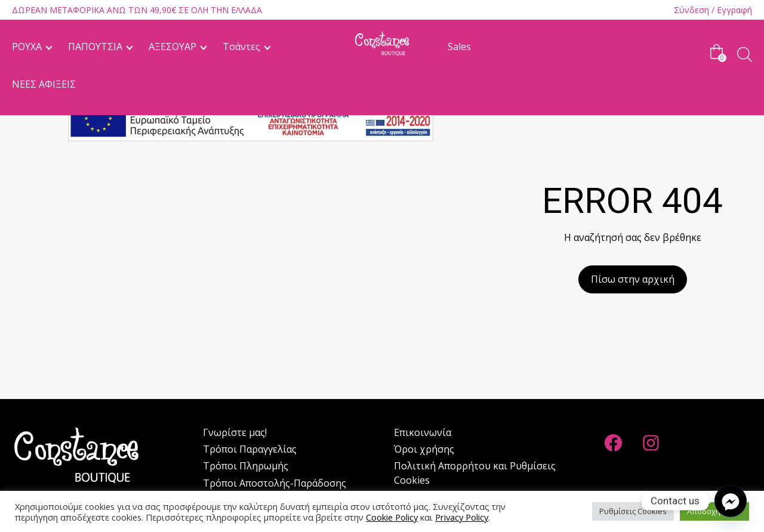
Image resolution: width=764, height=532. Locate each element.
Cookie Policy (392, 517)
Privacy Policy (462, 517)
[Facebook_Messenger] (731, 501)
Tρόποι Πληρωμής (246, 466)
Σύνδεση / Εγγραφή (713, 10)
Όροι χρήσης (424, 449)
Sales (459, 47)
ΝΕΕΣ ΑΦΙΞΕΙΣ (44, 84)
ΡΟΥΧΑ (27, 47)
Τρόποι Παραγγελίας (250, 449)
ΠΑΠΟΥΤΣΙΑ (95, 47)
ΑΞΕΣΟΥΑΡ (172, 47)
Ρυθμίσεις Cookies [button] (633, 511)
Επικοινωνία (423, 432)
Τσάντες (241, 47)
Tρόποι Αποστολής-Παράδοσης (275, 483)
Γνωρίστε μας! (235, 432)
